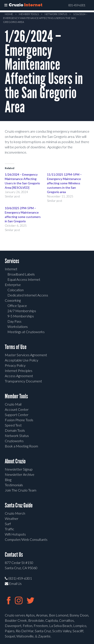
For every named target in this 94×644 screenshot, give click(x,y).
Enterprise (13, 285)
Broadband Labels (21, 274)
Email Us (13, 583)
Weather (12, 518)
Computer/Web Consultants (26, 539)
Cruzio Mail (13, 404)
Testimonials (14, 485)
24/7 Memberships (22, 311)
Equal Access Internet (24, 279)
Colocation (16, 290)
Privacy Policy (15, 365)
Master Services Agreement (26, 355)
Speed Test (13, 425)
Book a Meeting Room (21, 446)
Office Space (17, 306)
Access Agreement (19, 376)
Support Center (17, 415)
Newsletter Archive (20, 474)
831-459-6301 (77, 5)
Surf (8, 524)
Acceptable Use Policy (22, 360)
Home (9, 14)
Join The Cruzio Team (21, 490)
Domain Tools (15, 430)
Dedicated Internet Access (28, 295)
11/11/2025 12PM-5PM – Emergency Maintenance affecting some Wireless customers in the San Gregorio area (64, 183)
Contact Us (14, 555)
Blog (8, 480)
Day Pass (14, 321)
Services (12, 261)
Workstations (18, 326)
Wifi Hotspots (15, 534)
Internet (11, 269)
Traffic (10, 529)
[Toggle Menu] (6, 5)
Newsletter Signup (19, 469)
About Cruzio (15, 461)
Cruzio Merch (15, 513)
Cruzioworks (14, 441)
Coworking (13, 300)
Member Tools (29, 14)
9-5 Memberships (21, 316)
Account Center (17, 409)
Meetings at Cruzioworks (26, 332)
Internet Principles (19, 371)
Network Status (56, 14)
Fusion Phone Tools (19, 420)
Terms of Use (16, 347)
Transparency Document (23, 381)
